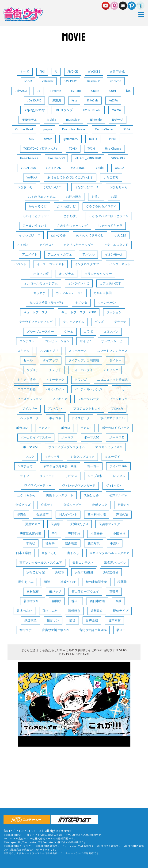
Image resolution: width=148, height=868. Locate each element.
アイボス (23, 245)
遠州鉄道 (97, 611)
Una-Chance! (113, 149)
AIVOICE (73, 72)
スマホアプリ (49, 351)
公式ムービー (72, 505)
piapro (48, 129)
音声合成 (92, 620)
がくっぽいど (66, 206)
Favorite (56, 91)
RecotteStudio (104, 129)
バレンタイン (55, 389)
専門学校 (74, 534)
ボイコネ (55, 418)
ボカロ (66, 428)
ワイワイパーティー (38, 486)
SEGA (127, 129)
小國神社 (119, 534)
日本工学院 (24, 553)
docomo (116, 81)
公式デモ (47, 505)
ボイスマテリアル (112, 418)
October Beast (24, 129)
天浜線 (55, 524)
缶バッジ (55, 591)
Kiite (74, 100)
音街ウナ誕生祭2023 (55, 630)
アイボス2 (46, 245)
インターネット (120, 264)
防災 (72, 620)
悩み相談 (71, 543)
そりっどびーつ (30, 235)
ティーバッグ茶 (82, 370)
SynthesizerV (70, 139)
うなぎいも (25, 187)
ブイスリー (30, 409)
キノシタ (81, 303)
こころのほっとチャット (33, 216)
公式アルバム (118, 495)
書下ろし (73, 553)
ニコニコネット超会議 (112, 380)
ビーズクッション (30, 399)
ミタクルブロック (82, 457)
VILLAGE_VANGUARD (88, 158)
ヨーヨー (93, 466)
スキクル (23, 351)
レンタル (119, 476)
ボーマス (68, 437)
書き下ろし (49, 553)
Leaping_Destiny (34, 110)
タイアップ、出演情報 (84, 360)
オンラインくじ (79, 283)
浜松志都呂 (111, 572)
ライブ (25, 476)
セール (28, 360)
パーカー (121, 389)
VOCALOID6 (28, 168)
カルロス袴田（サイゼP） (47, 303)
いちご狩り (111, 177)
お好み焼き (74, 197)
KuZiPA (113, 100)
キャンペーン (107, 303)
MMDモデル (29, 120)
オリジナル (66, 274)
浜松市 (60, 572)
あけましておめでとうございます (70, 177)
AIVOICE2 (94, 72)
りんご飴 (120, 235)
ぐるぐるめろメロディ (101, 206)
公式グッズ (23, 505)
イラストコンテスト (51, 264)
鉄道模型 (30, 620)
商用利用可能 (97, 514)
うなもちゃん (118, 187)
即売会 (21, 514)
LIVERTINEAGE (92, 110)
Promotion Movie (73, 129)
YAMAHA (32, 177)
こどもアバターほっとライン (109, 216)
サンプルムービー (113, 341)
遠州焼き (74, 611)
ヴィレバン (113, 486)
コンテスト (27, 341)
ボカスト (45, 428)
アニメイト (30, 254)
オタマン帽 (41, 274)
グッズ (99, 322)
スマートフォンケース (112, 351)
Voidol (100, 168)
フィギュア (60, 399)
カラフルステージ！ (70, 293)
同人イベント (68, 514)
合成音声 (42, 514)
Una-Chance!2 (29, 158)
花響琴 (114, 591)
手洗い (115, 543)
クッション (114, 312)
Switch (48, 139)
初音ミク (124, 505)
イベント (20, 264)
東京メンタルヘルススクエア (109, 553)
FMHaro (76, 91)
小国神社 (97, 534)
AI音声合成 (118, 72)
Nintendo (96, 120)
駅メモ (121, 630)
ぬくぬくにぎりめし (90, 235)
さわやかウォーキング (72, 226)
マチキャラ (52, 457)
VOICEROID (78, 168)
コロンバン (111, 331)
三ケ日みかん (27, 495)
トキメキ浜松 (27, 380)
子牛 (55, 534)
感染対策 (94, 543)
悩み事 (50, 543)
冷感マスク (100, 505)
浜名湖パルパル (115, 563)
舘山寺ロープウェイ (85, 591)
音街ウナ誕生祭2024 (93, 630)
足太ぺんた (25, 611)
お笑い (96, 197)
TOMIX (73, 149)
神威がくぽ (68, 582)
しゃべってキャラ (110, 226)
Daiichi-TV (93, 81)
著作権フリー (33, 601)
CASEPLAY (70, 81)
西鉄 (118, 601)
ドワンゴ (81, 380)
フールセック (118, 399)
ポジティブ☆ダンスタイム (67, 447)
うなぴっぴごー (54, 187)
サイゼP (85, 341)
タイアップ (51, 360)
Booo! (28, 81)
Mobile (52, 120)
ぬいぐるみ (58, 235)
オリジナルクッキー (98, 274)
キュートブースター (37, 312)
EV (38, 91)
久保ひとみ (91, 495)
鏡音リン (53, 620)
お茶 (114, 197)
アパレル (88, 254)
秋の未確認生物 (97, 582)
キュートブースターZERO (79, 312)
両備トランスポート (60, 495)
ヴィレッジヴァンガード (79, 486)
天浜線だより (79, 524)
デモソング (111, 370)
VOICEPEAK (53, 168)
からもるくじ (38, 206)
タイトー (115, 360)
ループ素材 (95, 476)
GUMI (113, 91)
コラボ (88, 331)
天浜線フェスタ (109, 524)
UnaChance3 (56, 158)
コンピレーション (57, 341)
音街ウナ (26, 630)
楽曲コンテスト (83, 563)
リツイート (47, 476)
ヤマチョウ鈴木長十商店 (60, 466)
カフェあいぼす (110, 283)
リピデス (71, 476)
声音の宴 (122, 514)
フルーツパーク (88, 399)
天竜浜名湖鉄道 (31, 534)
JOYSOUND (34, 100)
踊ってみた (50, 611)
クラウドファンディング (36, 322)
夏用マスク (33, 524)
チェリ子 (55, 370)
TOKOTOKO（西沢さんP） (41, 149)
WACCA (119, 168)
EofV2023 (21, 91)
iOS (128, 91)
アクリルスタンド (116, 245)
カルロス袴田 (103, 293)
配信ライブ (121, 611)
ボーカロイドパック (116, 428)
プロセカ (117, 409)
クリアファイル (74, 322)
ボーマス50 (91, 437)
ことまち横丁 (69, 216)
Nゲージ (118, 120)
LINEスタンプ (64, 110)
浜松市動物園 (84, 572)
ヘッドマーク (30, 418)
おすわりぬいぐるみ (42, 197)
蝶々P (76, 601)
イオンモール (114, 254)
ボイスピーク (81, 418)
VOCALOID (118, 158)
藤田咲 (57, 601)
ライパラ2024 (118, 466)
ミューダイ (112, 457)
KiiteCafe (93, 100)
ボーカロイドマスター (36, 437)
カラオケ (39, 293)
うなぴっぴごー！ (87, 187)
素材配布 (33, 591)
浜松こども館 (36, 572)
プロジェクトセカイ (87, 409)
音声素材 (114, 620)
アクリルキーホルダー (78, 245)
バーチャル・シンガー (90, 389)
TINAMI (112, 139)
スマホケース (78, 351)
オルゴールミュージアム (41, 283)
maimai (117, 110)
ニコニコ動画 (27, 389)
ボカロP (86, 428)
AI (56, 72)
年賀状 (31, 543)
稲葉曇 (122, 582)
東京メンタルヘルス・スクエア (41, 563)
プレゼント (55, 409)
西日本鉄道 (97, 601)
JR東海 (57, 100)
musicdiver (73, 120)
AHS (42, 72)
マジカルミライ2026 (109, 447)
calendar (48, 81)
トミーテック (55, 380)
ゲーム (69, 331)
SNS (31, 139)
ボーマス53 (30, 447)
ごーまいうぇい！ (35, 226)
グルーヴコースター (40, 331)
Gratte (95, 91)
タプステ (33, 370)
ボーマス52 (117, 437)
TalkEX (93, 139)
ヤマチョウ (25, 466)
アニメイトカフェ (60, 254)
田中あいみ (26, 582)
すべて (25, 72)
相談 (47, 582)
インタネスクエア (87, 264)
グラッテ (120, 322)
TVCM (91, 149)
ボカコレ (22, 428)
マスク (30, 457)
